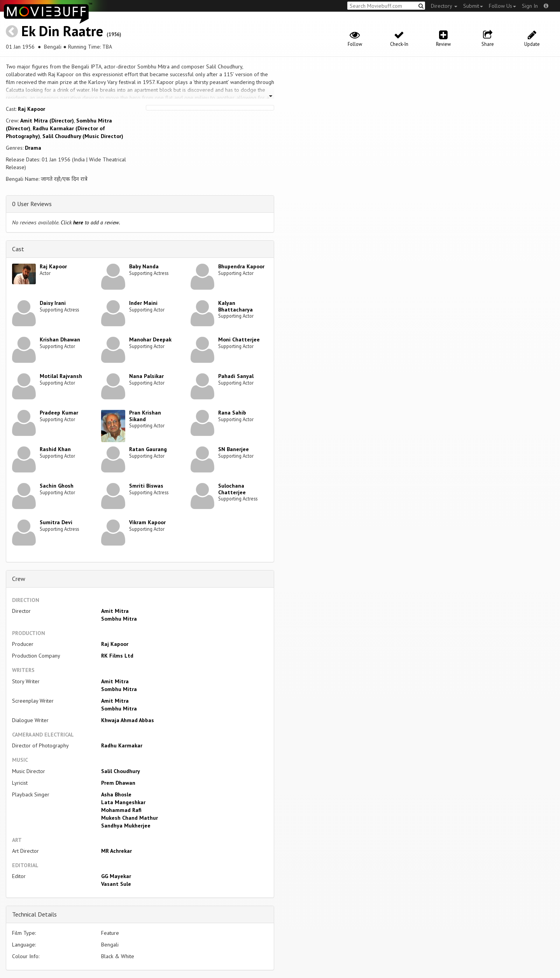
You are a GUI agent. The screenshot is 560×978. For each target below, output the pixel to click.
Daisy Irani (53, 303)
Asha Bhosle (116, 794)
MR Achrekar (116, 851)
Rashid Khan (55, 449)
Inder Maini (143, 303)
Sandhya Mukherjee (126, 826)
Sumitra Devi (56, 522)
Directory (444, 6)
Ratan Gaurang (148, 449)
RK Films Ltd (117, 656)
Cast (18, 249)
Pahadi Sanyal (236, 376)
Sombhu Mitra (119, 619)
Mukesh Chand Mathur (129, 818)
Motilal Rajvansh (61, 376)
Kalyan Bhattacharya (235, 306)
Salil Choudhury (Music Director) (83, 136)
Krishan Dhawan (60, 339)
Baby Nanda (144, 266)
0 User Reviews (32, 204)
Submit (473, 6)
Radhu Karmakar (122, 745)
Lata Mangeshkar (123, 802)
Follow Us (502, 6)
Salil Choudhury (121, 771)
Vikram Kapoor (147, 522)
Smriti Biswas (146, 486)
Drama (33, 148)
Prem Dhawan (118, 783)
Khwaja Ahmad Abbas (128, 720)
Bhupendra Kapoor (241, 266)
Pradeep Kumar (59, 413)
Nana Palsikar (146, 376)
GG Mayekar (116, 876)
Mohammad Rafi (121, 810)
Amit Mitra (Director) (47, 121)
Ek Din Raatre (62, 31)
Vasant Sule (116, 884)
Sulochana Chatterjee (232, 489)
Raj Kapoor (31, 109)
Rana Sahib (232, 413)
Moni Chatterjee (239, 339)
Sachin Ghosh (57, 486)
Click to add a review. (90, 222)
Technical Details (34, 914)
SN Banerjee (234, 449)
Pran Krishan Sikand (145, 416)
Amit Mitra (115, 611)
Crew (19, 579)
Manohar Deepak (150, 339)
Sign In (530, 6)
